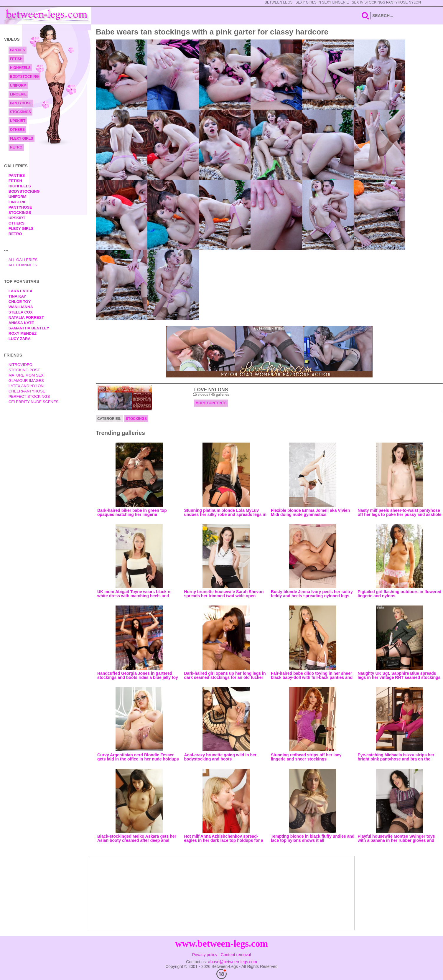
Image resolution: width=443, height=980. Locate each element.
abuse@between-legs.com (233, 962)
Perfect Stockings (29, 396)
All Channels (23, 265)
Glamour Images (26, 381)
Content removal (236, 955)
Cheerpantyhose (27, 391)
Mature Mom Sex (26, 375)
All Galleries (23, 260)
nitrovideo (20, 365)
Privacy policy (205, 955)
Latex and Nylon (26, 386)
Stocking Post (24, 370)
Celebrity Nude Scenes (34, 402)
